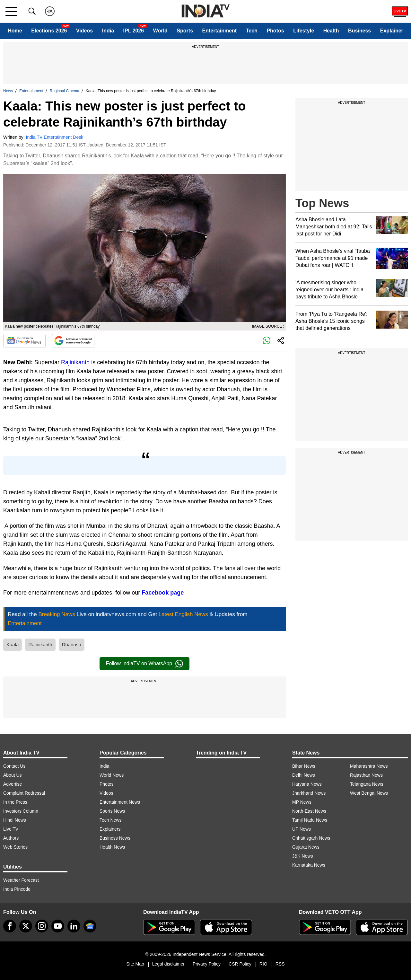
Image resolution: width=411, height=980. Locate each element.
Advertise (13, 784)
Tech (252, 31)
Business (359, 31)
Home (15, 31)
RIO (263, 964)
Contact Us (14, 766)
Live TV (11, 829)
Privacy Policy (207, 964)
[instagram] (42, 926)
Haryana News (307, 784)
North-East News (309, 811)
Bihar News (304, 766)
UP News (302, 829)
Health (331, 31)
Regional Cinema (65, 91)
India (108, 31)
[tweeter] (26, 926)
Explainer (392, 31)
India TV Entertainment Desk (55, 137)
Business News (115, 838)
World (160, 31)
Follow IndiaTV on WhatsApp (144, 664)
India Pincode (17, 889)
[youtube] (58, 926)
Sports (185, 31)
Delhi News (304, 775)
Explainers (110, 829)
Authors (11, 838)
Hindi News (15, 820)
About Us (13, 775)
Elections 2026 (49, 31)
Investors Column (21, 811)
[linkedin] (74, 926)
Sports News (112, 811)
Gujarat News (306, 847)
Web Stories (15, 847)
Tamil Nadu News (310, 820)
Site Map (135, 964)
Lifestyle (304, 31)
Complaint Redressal (24, 793)
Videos (84, 31)
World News (112, 775)
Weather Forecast (21, 880)
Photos (275, 31)
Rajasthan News (366, 775)
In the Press (15, 802)
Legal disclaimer (168, 964)
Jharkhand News (309, 793)
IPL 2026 (134, 31)
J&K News (303, 856)
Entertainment (220, 31)
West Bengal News (369, 793)
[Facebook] (10, 926)
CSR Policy (240, 964)
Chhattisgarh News (311, 838)
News (8, 91)
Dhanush (72, 645)
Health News (112, 847)
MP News (302, 802)
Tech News (110, 820)
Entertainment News (120, 802)
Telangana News (367, 784)
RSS (280, 964)
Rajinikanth (75, 362)
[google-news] (90, 926)
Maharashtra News (369, 766)
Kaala (13, 645)
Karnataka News (309, 865)
